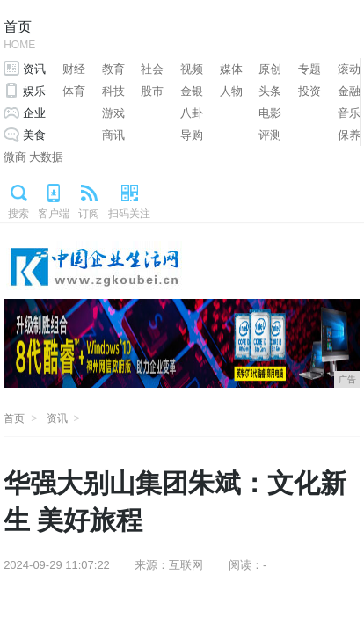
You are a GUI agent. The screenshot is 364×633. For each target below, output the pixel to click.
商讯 (113, 135)
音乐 (349, 113)
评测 (270, 135)
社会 (152, 69)
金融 (349, 91)
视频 (192, 69)
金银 (192, 91)
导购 (192, 135)
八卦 (192, 113)
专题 (309, 69)
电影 (270, 113)
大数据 (46, 157)
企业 (34, 113)
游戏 (113, 113)
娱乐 (34, 91)
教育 (113, 69)
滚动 (349, 69)
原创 (270, 69)
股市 (152, 91)
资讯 (34, 69)
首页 (19, 36)
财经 (74, 69)
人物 (231, 91)
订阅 (89, 214)
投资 (309, 91)
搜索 (18, 214)
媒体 (231, 69)
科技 (113, 91)
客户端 (54, 214)
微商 (15, 157)
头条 (270, 91)
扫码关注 (129, 214)
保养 (349, 135)
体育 (74, 91)
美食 (34, 135)
